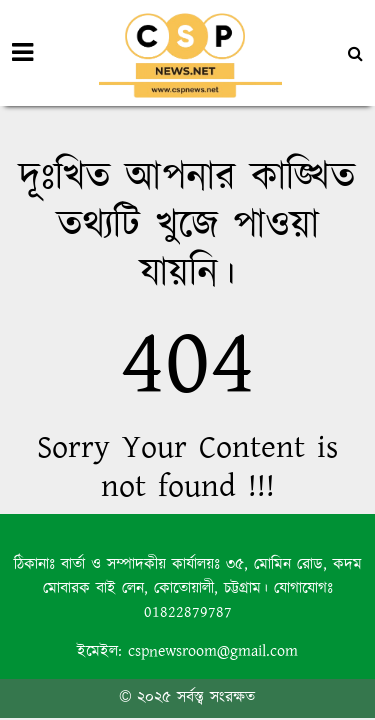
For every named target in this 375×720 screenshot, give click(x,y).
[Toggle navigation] (22, 53)
